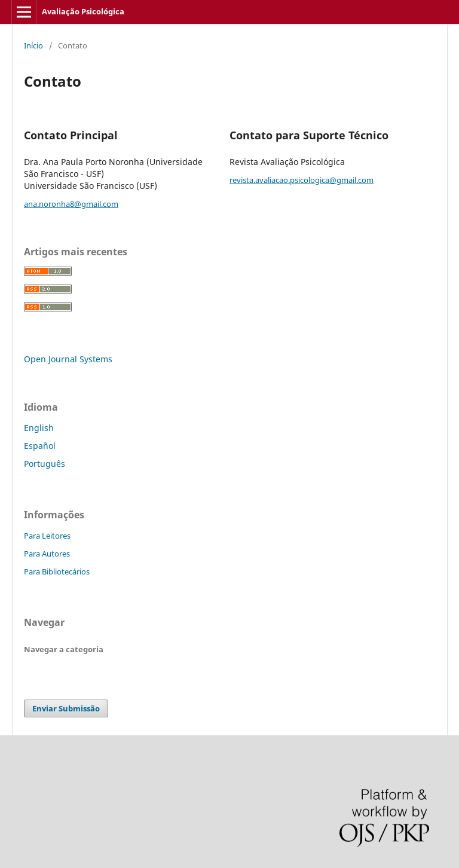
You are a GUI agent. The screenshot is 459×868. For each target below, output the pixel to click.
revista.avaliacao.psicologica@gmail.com (302, 180)
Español (40, 446)
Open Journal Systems (68, 359)
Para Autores (47, 554)
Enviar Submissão (66, 708)
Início (33, 45)
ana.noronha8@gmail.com (71, 204)
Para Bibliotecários (57, 571)
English (39, 428)
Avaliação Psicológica (83, 11)
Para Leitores (47, 536)
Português (45, 464)
